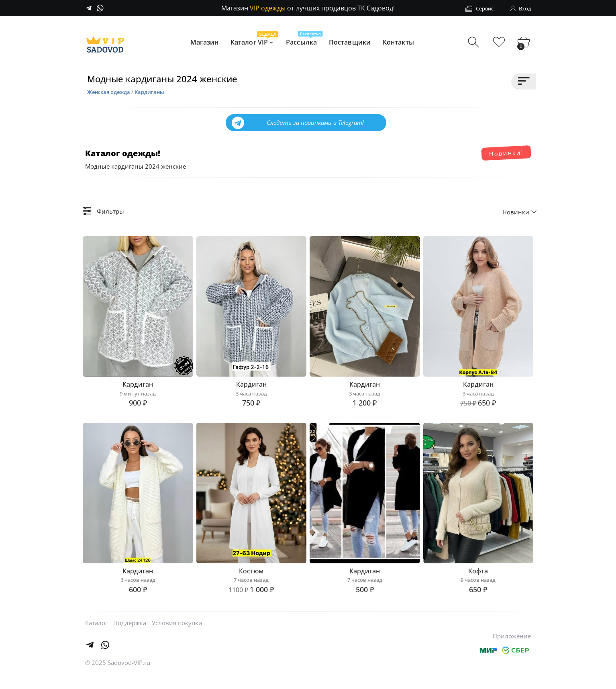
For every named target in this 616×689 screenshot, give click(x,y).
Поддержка (130, 636)
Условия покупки (177, 636)
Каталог (96, 636)
